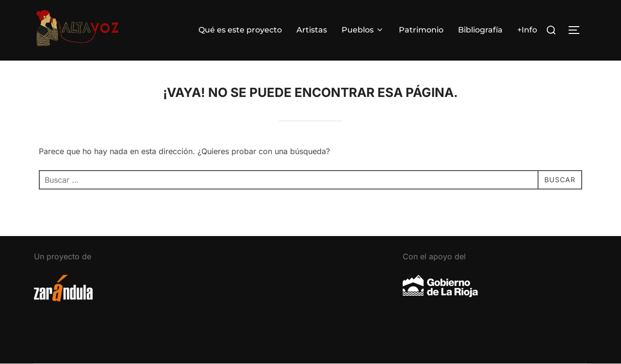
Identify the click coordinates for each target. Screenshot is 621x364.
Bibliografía (480, 30)
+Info (527, 30)
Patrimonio (421, 30)
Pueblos (363, 30)
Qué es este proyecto (240, 30)
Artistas (312, 30)
